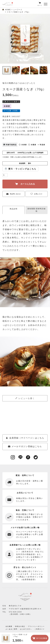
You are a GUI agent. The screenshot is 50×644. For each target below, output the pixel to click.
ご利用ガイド (40, 629)
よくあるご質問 (11, 629)
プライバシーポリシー (36, 626)
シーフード (18, 10)
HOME (8, 10)
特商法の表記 (20, 626)
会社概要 (9, 626)
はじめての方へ (26, 629)
